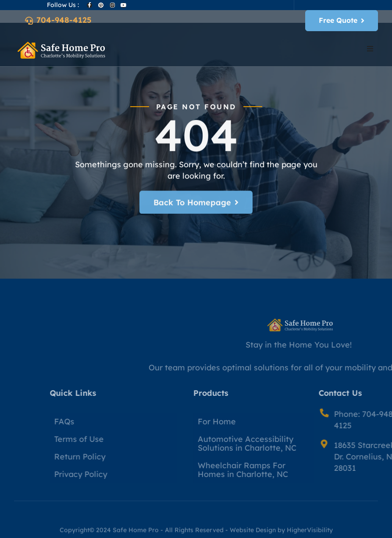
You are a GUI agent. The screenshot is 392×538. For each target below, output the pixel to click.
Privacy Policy (119, 474)
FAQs (103, 421)
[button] (370, 49)
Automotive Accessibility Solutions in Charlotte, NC (288, 443)
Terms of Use (118, 439)
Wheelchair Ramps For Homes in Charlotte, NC (284, 470)
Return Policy (119, 457)
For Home (258, 421)
